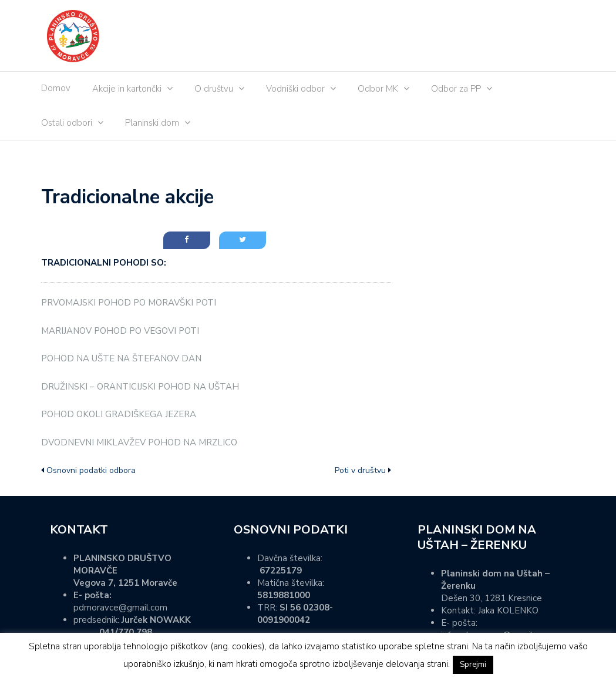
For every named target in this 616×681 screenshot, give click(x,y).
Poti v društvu (360, 470)
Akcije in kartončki (127, 89)
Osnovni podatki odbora (91, 470)
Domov (56, 88)
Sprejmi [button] (473, 665)
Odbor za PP (456, 89)
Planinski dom (152, 123)
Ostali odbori (67, 123)
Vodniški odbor (295, 89)
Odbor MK (378, 89)
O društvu (214, 89)
